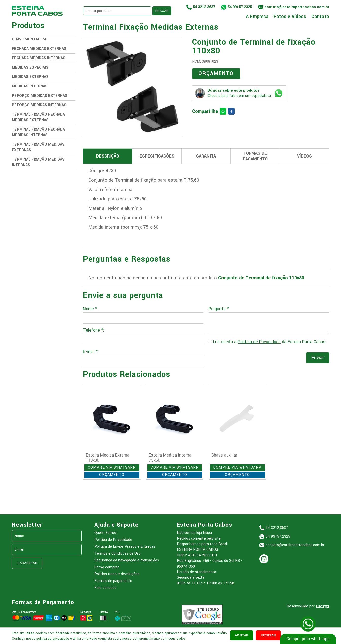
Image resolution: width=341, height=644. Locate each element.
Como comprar (107, 567)
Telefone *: (93, 330)
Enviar (318, 358)
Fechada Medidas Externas (39, 49)
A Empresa (257, 16)
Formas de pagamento (113, 581)
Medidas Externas (30, 77)
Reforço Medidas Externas (40, 96)
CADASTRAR (27, 563)
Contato (320, 16)
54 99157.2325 (240, 7)
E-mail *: (91, 352)
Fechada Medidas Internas (39, 58)
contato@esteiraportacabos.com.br (295, 545)
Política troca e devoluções (117, 574)
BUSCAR (162, 11)
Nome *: (90, 309)
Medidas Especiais (30, 67)
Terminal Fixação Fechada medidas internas (38, 132)
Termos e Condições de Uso (117, 553)
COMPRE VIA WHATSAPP (112, 468)
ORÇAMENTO (216, 74)
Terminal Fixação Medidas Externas (38, 147)
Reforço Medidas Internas (39, 105)
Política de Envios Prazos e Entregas (125, 547)
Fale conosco (105, 588)
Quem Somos (106, 533)
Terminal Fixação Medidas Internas (38, 162)
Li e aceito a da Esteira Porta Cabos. (267, 342)
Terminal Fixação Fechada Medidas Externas (38, 117)
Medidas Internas (30, 86)
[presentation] (247, 358)
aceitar (242, 635)
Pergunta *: (219, 309)
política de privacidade (53, 639)
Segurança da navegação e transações (127, 560)
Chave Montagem (29, 39)
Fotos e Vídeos (290, 16)
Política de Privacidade (259, 342)
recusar (268, 635)
